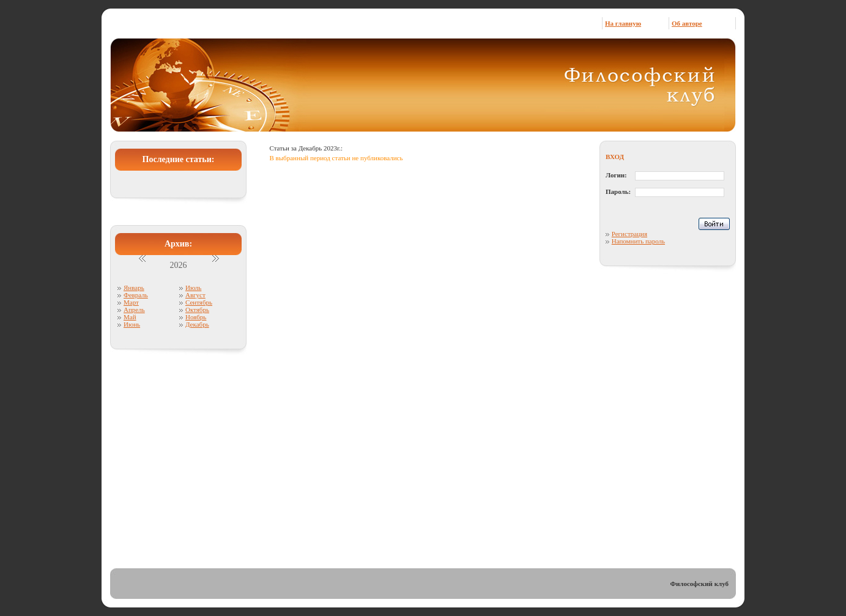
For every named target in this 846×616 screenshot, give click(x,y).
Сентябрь (199, 302)
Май (130, 317)
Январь (134, 288)
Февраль (136, 295)
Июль (193, 288)
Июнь (132, 324)
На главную (623, 23)
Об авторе (687, 23)
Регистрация (629, 234)
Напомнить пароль (638, 241)
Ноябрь (196, 317)
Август (195, 295)
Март (131, 302)
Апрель (134, 310)
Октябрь (197, 310)
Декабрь (197, 324)
